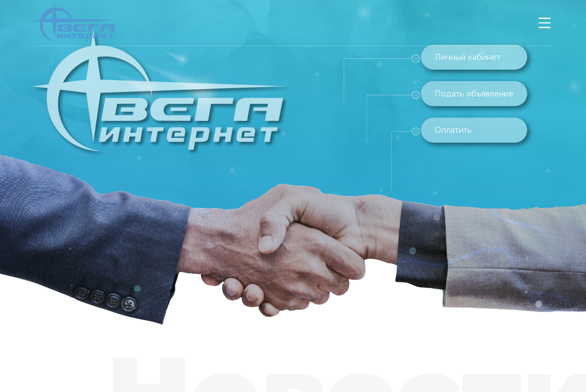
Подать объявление (474, 94)
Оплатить (453, 130)
